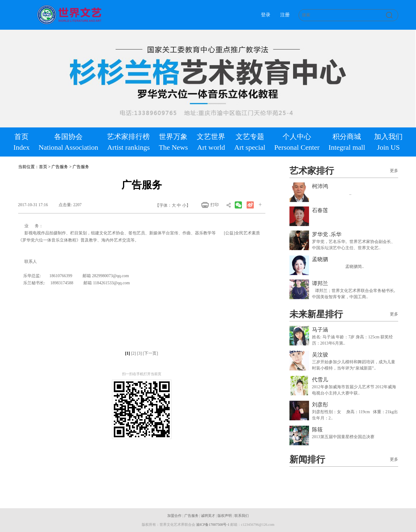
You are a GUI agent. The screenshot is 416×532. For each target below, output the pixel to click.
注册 (285, 15)
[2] (133, 353)
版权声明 (225, 516)
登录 (266, 15)
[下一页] (151, 353)
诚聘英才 (208, 516)
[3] (139, 353)
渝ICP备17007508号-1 (213, 525)
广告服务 (191, 516)
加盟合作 (174, 516)
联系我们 (242, 516)
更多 (394, 171)
